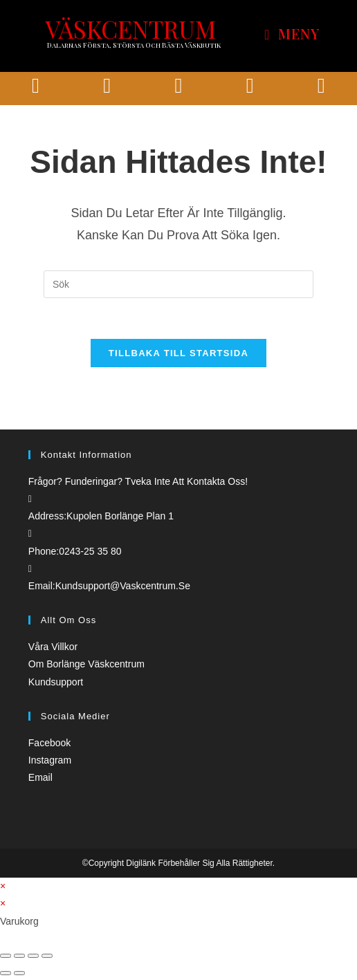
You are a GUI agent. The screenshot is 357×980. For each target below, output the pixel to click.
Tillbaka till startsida (178, 354)
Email (40, 779)
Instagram (50, 761)
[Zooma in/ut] (47, 956)
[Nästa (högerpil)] (19, 974)
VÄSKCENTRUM (130, 29)
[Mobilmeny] (292, 34)
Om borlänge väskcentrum (86, 665)
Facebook (49, 743)
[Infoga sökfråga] (178, 284)
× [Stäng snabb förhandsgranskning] (3, 887)
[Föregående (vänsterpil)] (6, 974)
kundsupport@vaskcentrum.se (123, 586)
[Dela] (19, 956)
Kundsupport (56, 683)
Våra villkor (53, 648)
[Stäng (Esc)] (6, 956)
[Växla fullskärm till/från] (33, 956)
